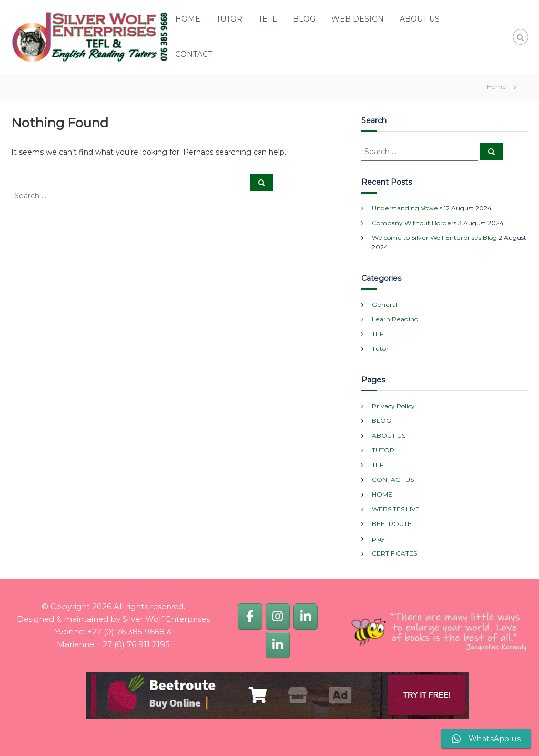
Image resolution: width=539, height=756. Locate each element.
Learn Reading (395, 319)
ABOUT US (420, 19)
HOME (188, 19)
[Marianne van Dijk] (278, 645)
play (378, 538)
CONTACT (194, 54)
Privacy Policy (393, 406)
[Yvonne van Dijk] (306, 616)
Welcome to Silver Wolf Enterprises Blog (434, 238)
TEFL (268, 19)
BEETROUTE (392, 524)
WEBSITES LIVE (396, 509)
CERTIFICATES (394, 553)
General (385, 304)
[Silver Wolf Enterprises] (250, 616)
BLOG (304, 19)
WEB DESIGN (358, 19)
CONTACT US (393, 480)
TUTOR (229, 19)
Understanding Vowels (407, 208)
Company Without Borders (414, 223)
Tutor (380, 349)
